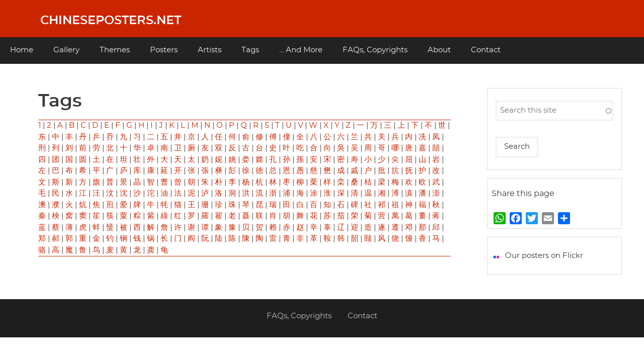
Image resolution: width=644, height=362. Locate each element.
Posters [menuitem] (164, 50)
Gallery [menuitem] (66, 50)
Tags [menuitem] (250, 50)
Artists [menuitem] (210, 50)
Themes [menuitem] (115, 50)
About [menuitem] (439, 50)
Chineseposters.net (111, 21)
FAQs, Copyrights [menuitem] (375, 50)
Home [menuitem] (22, 50)
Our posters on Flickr (544, 256)
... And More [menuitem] (301, 50)
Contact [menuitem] (486, 50)
